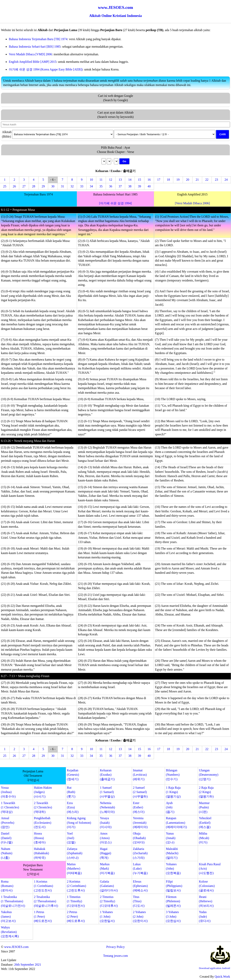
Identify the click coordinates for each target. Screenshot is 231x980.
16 (149, 180)
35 (101, 186)
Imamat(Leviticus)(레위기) (140, 775)
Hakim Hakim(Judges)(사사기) (43, 792)
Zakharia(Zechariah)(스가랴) (140, 853)
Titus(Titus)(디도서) (139, 901)
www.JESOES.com (16, 947)
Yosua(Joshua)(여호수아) (8, 792)
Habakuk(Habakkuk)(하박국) (41, 853)
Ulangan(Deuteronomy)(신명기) (209, 775)
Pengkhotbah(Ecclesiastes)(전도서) (43, 823)
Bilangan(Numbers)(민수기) (173, 775)
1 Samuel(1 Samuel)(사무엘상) (107, 792)
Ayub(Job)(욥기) (170, 807)
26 (14, 186)
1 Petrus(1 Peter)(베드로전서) (43, 916)
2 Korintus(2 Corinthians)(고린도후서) (77, 886)
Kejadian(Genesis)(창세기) (73, 775)
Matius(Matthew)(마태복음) (74, 869)
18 (168, 180)
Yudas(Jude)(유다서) (205, 916)
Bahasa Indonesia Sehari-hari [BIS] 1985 (35, 47)
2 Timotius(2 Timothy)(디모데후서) (109, 901)
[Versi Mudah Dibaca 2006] (192, 203)
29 (43, 186)
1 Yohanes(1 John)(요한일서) (107, 916)
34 (91, 186)
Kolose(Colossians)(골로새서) (207, 886)
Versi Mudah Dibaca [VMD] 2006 (30, 54)
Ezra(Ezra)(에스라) (73, 807)
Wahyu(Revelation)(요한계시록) (10, 932)
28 (34, 186)
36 (111, 186)
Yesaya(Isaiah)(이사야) (106, 823)
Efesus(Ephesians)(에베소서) (140, 886)
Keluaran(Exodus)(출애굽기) (107, 775)
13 (120, 180)
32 (72, 186)
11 (101, 180)
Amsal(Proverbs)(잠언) (8, 823)
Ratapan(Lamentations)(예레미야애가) (176, 823)
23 (216, 180)
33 (82, 186)
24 (226, 180)
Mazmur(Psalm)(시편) (204, 807)
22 (207, 180)
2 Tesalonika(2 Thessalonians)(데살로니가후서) (46, 901)
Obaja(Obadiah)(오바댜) (139, 838)
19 (178, 180)
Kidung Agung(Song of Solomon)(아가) (79, 823)
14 (130, 180)
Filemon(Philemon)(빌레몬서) (173, 901)
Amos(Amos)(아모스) (106, 838)
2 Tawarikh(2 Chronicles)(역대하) (43, 807)
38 (130, 186)
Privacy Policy (115, 947)
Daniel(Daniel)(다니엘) (7, 838)
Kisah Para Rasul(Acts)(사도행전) (210, 869)
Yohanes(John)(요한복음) (173, 869)
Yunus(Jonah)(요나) (171, 838)
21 (197, 180)
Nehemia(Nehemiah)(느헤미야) (107, 807)
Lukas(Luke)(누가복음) (140, 869)
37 (120, 186)
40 (149, 186)
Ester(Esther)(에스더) (139, 807)
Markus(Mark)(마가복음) (107, 869)
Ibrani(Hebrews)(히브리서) (206, 901)
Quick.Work (222, 977)
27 (24, 186)
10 (91, 180)
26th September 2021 (28, 965)
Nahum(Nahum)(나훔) (7, 853)
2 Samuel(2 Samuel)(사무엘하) (140, 792)
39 (139, 186)
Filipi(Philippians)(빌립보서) (174, 886)
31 (62, 186)
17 (159, 180)
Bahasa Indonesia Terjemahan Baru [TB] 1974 (38, 39)
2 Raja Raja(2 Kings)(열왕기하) (206, 792)
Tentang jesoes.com (115, 956)
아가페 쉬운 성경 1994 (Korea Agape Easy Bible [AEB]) (46, 69)
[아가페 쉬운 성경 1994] (115, 203)
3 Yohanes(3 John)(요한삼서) (173, 916)
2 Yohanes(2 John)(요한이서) (140, 916)
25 (5, 186)
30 (53, 186)
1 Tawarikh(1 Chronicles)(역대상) (10, 807)
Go (124, 161)
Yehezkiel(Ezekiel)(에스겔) (205, 823)
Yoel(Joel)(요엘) (71, 838)
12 (111, 180)
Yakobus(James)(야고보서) (8, 916)
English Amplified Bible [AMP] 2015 (33, 62)
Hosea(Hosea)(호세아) (40, 838)
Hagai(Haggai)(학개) (106, 853)
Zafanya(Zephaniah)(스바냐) (75, 853)
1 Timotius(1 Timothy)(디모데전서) (76, 901)
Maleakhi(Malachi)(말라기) (172, 853)
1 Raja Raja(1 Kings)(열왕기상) (173, 792)
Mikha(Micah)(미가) (204, 838)
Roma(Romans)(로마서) (7, 886)
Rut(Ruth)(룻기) (71, 792)
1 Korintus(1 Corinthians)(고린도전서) (44, 886)
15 (139, 180)
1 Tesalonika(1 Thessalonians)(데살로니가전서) (13, 901)
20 (188, 180)
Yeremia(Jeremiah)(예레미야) (140, 823)
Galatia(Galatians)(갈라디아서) (109, 886)
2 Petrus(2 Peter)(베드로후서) (76, 916)
